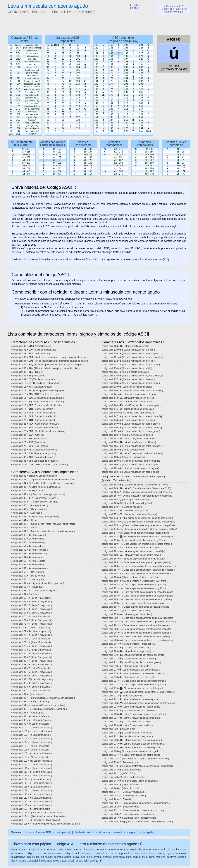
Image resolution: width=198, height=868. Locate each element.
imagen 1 (133, 832)
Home (136, 5)
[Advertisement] (97, 25)
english (136, 8)
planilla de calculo (84, 832)
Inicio (28, 832)
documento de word (111, 832)
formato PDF (43, 832)
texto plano (62, 832)
